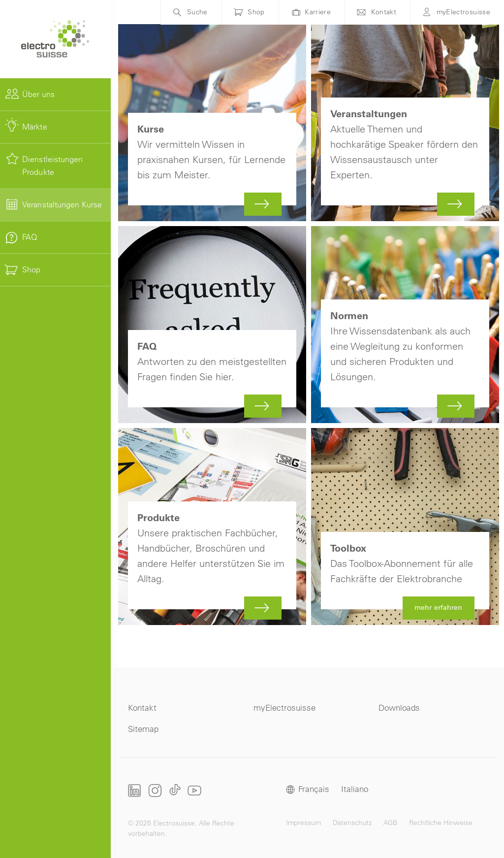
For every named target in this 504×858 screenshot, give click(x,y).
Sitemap (143, 729)
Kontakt (384, 12)
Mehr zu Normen (405, 325)
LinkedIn (135, 791)
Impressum (303, 823)
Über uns (38, 94)
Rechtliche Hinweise (441, 823)
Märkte (35, 127)
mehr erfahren (405, 527)
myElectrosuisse (463, 12)
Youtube (194, 790)
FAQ (30, 237)
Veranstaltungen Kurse (62, 204)
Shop (31, 269)
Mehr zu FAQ (212, 325)
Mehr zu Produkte (212, 527)
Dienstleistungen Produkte (53, 165)
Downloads (399, 708)
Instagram (155, 790)
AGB (390, 823)
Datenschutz (352, 823)
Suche (197, 12)
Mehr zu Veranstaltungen (405, 123)
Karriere (318, 12)
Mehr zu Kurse (212, 123)
